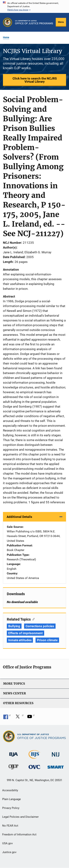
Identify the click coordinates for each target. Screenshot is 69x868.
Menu (61, 22)
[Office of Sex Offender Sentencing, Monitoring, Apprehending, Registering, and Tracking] (56, 766)
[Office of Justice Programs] (8, 22)
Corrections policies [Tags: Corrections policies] (40, 626)
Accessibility (10, 790)
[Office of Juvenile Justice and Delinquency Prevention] (13, 768)
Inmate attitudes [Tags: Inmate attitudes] (20, 640)
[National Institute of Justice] (56, 753)
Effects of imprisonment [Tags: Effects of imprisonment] (25, 633)
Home (6, 37)
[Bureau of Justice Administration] (14, 753)
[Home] (34, 22)
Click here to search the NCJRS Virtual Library (35, 80)
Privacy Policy (11, 808)
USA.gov (7, 843)
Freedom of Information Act (19, 834)
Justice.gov (9, 852)
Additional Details (19, 517)
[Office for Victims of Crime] (34, 767)
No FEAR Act (10, 826)
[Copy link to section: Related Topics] (33, 619)
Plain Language (11, 799)
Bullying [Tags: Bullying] (14, 626)
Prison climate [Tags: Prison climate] (47, 640)
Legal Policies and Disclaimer (20, 817)
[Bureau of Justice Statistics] (34, 757)
